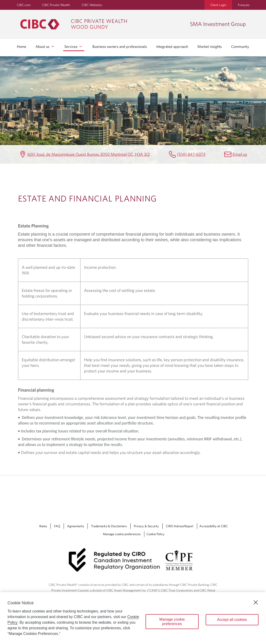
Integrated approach (172, 46)
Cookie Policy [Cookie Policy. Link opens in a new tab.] (155, 534)
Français (244, 5)
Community (240, 46)
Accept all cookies (232, 620)
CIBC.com (24, 5)
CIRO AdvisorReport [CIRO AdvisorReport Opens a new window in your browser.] (180, 526)
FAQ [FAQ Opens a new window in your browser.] (57, 526)
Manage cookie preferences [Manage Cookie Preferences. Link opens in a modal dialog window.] (122, 534)
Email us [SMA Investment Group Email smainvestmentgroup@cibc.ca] (240, 154)
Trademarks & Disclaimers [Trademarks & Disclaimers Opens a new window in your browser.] (109, 526)
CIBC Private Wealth (56, 5)
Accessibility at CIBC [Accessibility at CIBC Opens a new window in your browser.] (214, 526)
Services (74, 46)
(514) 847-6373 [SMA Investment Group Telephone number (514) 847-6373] (191, 154)
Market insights (210, 46)
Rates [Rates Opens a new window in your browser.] (43, 526)
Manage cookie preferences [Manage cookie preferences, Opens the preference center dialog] (172, 622)
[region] (133, 618)
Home (22, 46)
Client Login (218, 5)
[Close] (256, 602)
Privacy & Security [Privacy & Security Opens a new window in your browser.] (146, 526)
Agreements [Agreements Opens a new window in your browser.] (76, 526)
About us (45, 46)
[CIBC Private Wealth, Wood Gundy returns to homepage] (103, 24)
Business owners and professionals (120, 46)
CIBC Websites (92, 5)
